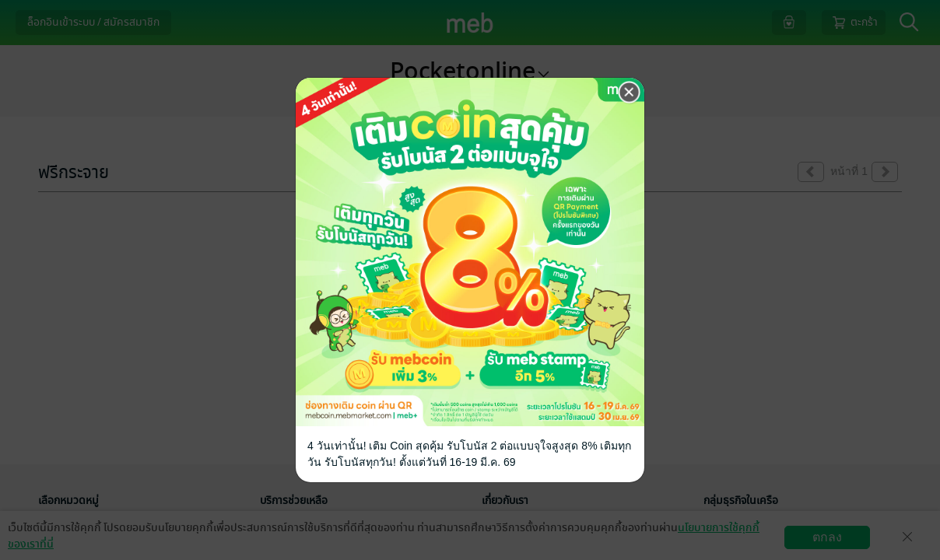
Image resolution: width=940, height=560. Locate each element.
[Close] (630, 93)
